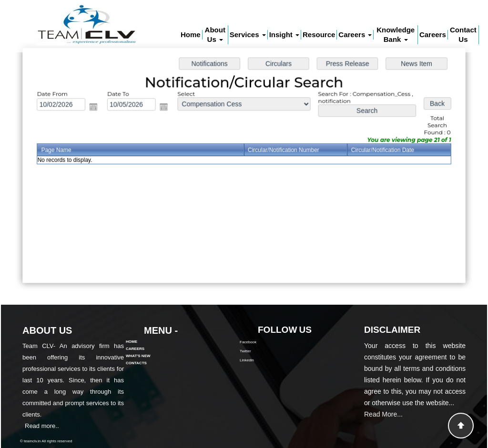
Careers (355, 35)
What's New (138, 342)
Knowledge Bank (396, 35)
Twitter (259, 351)
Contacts (136, 349)
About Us (215, 35)
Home (191, 35)
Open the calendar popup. (97, 108)
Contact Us (463, 35)
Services (248, 35)
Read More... (383, 428)
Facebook (262, 342)
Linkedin (261, 360)
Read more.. (28, 426)
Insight (284, 35)
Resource (319, 35)
